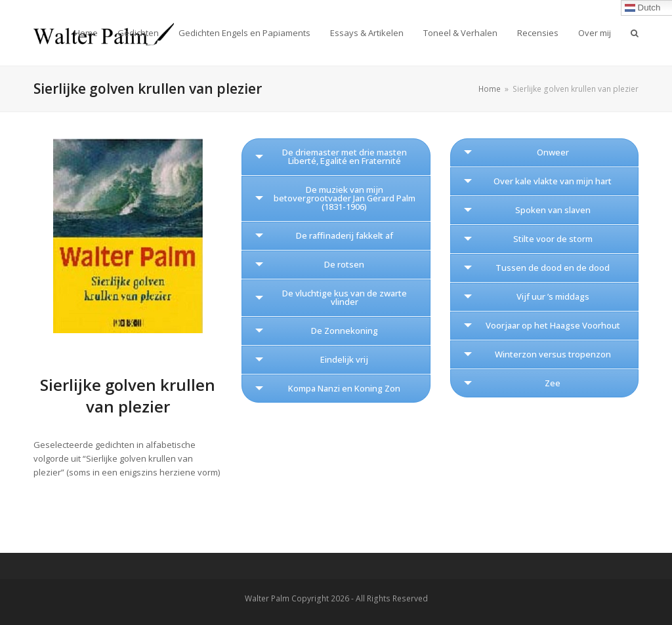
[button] (635, 33)
